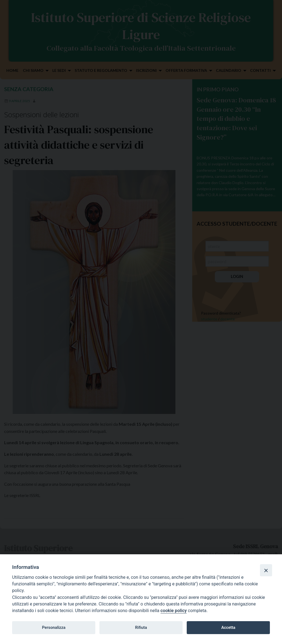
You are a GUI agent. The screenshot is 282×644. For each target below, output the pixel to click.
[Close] (266, 570)
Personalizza (54, 627)
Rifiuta (141, 627)
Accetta (228, 627)
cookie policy (174, 611)
